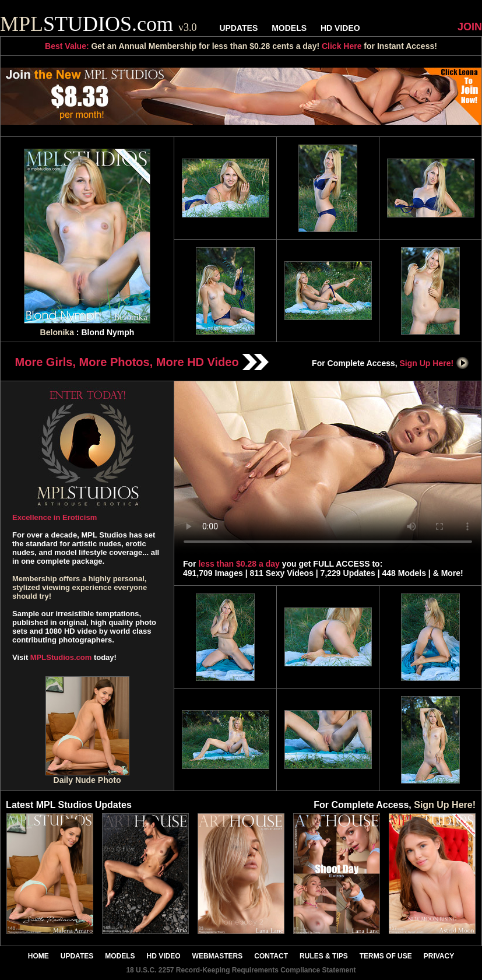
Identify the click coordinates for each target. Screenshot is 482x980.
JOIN (470, 27)
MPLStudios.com (61, 657)
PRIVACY (439, 956)
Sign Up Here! (435, 363)
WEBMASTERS (218, 956)
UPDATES (238, 28)
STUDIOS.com (98, 24)
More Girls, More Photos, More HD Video (142, 362)
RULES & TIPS (324, 956)
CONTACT (271, 956)
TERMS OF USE (386, 956)
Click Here (342, 46)
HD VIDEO (340, 28)
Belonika (57, 332)
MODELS (289, 28)
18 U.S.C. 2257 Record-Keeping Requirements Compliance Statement (241, 970)
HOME (38, 956)
